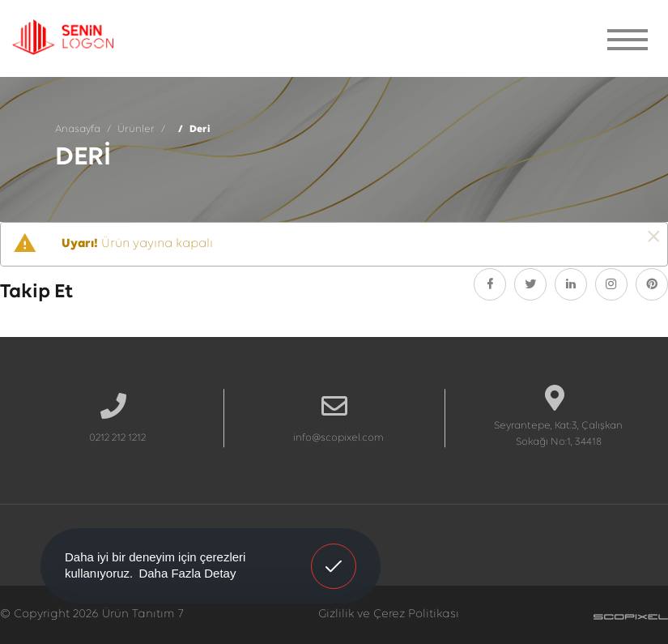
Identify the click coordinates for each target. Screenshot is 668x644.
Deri (200, 129)
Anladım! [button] (334, 554)
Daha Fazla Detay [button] (187, 573)
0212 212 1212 (117, 438)
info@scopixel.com (338, 438)
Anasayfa (78, 129)
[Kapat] (654, 238)
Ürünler (136, 129)
